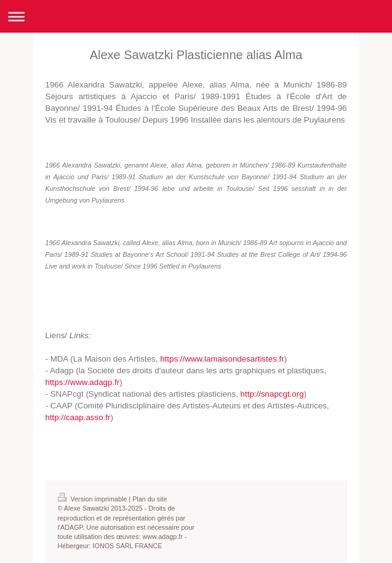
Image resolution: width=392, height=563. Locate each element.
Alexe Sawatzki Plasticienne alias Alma (196, 55)
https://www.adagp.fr (83, 382)
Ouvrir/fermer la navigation (196, 16)
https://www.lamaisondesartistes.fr (222, 359)
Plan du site (150, 499)
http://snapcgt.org (272, 394)
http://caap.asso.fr (78, 417)
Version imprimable (94, 499)
